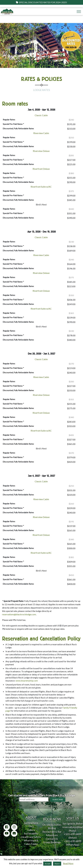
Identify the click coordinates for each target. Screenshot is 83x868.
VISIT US (73, 818)
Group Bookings (52, 842)
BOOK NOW (52, 819)
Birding (52, 828)
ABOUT (31, 817)
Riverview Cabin (41, 133)
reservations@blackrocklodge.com (19, 614)
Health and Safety (31, 837)
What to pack (31, 840)
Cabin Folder (31, 844)
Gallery (31, 830)
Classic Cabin (41, 115)
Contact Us (52, 839)
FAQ (31, 826)
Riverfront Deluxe (41, 169)
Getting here (31, 823)
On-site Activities (52, 825)
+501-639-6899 (73, 834)
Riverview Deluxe (41, 151)
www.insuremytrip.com (27, 681)
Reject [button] (57, 864)
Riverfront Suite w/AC (41, 187)
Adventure (52, 835)
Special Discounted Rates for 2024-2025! (41, 2)
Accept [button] (47, 864)
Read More (68, 863)
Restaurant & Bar (52, 832)
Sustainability (31, 833)
